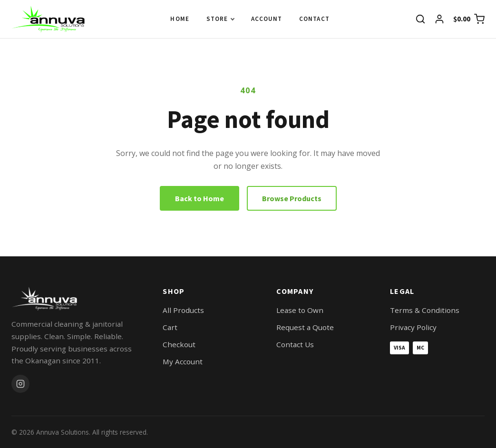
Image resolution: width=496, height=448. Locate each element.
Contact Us (295, 344)
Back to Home (199, 198)
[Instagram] (20, 384)
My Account (183, 361)
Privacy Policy (413, 327)
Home (180, 19)
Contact (314, 19)
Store (217, 19)
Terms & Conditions (425, 310)
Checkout (179, 344)
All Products (183, 310)
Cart (170, 327)
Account (267, 19)
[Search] (420, 19)
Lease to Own (300, 310)
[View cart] (469, 19)
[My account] (439, 19)
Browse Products (292, 198)
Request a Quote (305, 327)
